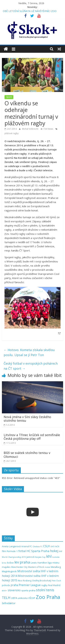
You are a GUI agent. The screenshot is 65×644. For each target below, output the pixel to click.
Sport (9, 97)
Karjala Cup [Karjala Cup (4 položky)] (40, 557)
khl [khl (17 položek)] (49, 556)
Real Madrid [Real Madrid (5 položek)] (54, 585)
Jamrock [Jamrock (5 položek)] (31, 557)
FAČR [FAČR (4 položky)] (57, 546)
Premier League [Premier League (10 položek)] (30, 585)
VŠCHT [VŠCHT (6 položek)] (32, 598)
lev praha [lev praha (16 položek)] (22, 562)
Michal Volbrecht (30, 129)
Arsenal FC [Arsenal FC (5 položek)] (27, 546)
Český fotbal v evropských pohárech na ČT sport (31, 366)
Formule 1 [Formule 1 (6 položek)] (12, 551)
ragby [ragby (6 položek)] (44, 585)
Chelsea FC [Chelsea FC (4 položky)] (38, 546)
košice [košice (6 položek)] (10, 563)
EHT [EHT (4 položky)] (52, 546)
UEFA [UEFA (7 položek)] (14, 598)
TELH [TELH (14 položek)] (6, 598)
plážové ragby (12, 133)
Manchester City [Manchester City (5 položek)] (19, 567)
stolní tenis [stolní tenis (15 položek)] (45, 590)
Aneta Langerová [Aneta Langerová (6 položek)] (11, 546)
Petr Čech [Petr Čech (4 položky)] (57, 581)
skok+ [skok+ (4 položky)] (5, 591)
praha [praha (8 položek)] (14, 585)
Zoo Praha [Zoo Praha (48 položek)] (48, 597)
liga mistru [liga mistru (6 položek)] (54, 563)
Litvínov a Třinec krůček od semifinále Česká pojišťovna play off (32, 437)
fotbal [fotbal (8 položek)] (22, 551)
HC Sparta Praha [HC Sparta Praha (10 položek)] (38, 551)
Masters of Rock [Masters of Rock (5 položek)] (36, 567)
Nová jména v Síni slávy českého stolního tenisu (27, 419)
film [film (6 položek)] (4, 551)
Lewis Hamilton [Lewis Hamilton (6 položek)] (39, 563)
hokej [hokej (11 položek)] (54, 551)
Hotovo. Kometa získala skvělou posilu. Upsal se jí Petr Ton (29, 352)
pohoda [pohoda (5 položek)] (6, 585)
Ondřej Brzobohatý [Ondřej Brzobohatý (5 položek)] (42, 581)
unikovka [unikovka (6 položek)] (23, 598)
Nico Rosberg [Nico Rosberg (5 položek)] (25, 581)
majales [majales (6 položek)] (6, 567)
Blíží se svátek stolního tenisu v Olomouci (27, 455)
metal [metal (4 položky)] (47, 567)
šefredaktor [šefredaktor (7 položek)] (9, 603)
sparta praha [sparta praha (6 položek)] (28, 590)
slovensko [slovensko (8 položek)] (14, 590)
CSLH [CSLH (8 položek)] (47, 546)
